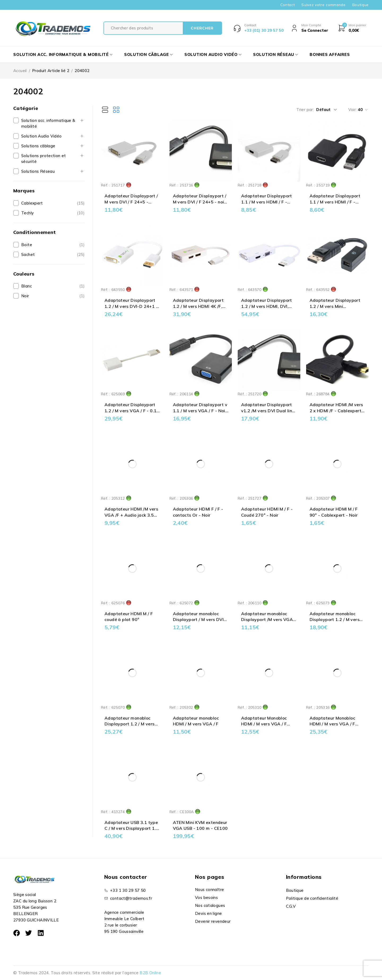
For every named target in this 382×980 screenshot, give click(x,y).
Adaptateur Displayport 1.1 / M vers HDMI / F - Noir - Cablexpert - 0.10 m (337, 202)
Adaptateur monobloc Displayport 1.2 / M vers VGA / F (130, 724)
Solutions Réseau (38, 171)
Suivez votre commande (323, 5)
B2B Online (150, 973)
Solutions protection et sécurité (44, 159)
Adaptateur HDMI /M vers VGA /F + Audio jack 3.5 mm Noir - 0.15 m (131, 515)
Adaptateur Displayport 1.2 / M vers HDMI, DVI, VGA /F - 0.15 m (267, 306)
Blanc (27, 286)
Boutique (361, 5)
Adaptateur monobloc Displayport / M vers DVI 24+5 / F (198, 620)
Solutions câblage (38, 146)
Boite (27, 245)
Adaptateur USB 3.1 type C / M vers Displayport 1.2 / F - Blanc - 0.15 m (132, 828)
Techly (27, 213)
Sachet (28, 254)
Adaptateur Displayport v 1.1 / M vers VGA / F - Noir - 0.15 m (200, 411)
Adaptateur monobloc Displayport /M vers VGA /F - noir (267, 620)
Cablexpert (32, 203)
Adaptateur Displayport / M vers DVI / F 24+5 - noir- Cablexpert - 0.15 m (200, 202)
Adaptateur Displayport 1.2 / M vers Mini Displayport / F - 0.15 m (335, 306)
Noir (25, 296)
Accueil (20, 71)
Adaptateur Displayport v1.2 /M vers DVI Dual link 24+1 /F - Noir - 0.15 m (268, 411)
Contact (288, 5)
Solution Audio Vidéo (42, 136)
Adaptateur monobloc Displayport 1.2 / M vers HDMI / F (335, 620)
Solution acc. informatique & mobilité (48, 123)
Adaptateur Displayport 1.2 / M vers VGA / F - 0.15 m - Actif (132, 411)
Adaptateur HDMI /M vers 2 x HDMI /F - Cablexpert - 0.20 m (337, 411)
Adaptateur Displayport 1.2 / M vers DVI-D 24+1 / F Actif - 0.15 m (131, 306)
